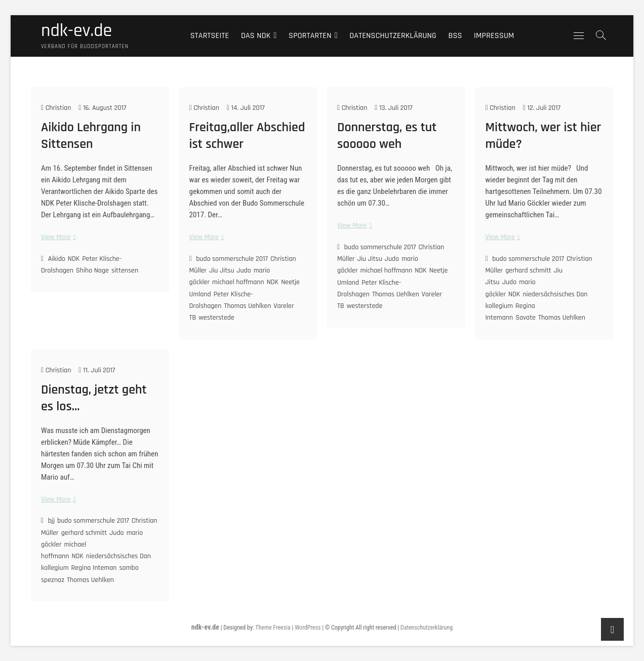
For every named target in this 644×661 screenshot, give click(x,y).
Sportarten (310, 36)
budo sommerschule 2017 (232, 259)
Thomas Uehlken (247, 306)
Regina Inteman (94, 568)
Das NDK (256, 36)
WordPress (308, 628)
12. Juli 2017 (542, 108)
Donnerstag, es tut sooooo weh (387, 136)
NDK (74, 259)
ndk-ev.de (76, 31)
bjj (51, 521)
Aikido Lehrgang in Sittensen (91, 136)
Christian (56, 108)
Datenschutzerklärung (393, 36)
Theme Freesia (273, 628)
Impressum (494, 36)
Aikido (57, 259)
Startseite (210, 36)
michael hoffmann (238, 282)
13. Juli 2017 (394, 108)
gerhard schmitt (528, 270)
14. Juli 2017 (246, 108)
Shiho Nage (92, 270)
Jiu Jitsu (222, 270)
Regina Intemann (510, 312)
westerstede (216, 318)
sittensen (125, 270)
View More (57, 237)
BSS (455, 36)
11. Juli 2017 (97, 370)
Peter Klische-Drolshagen (221, 300)
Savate (526, 318)
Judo (244, 270)
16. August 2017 (102, 108)
